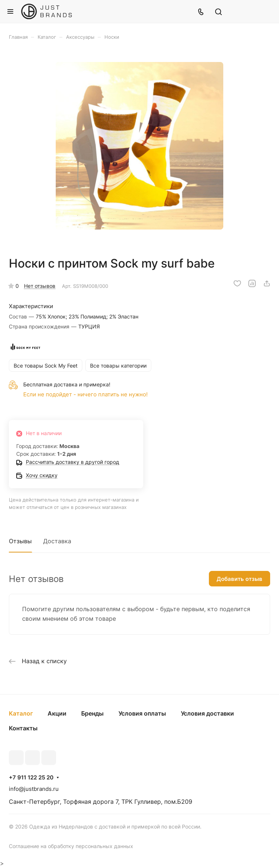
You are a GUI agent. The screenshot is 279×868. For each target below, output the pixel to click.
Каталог (21, 713)
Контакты (23, 728)
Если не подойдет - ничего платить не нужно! (85, 394)
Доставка (57, 541)
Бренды (92, 713)
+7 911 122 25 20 (31, 778)
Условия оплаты (142, 713)
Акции (57, 713)
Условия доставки (207, 713)
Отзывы (20, 541)
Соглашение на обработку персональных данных (71, 846)
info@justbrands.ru (34, 789)
